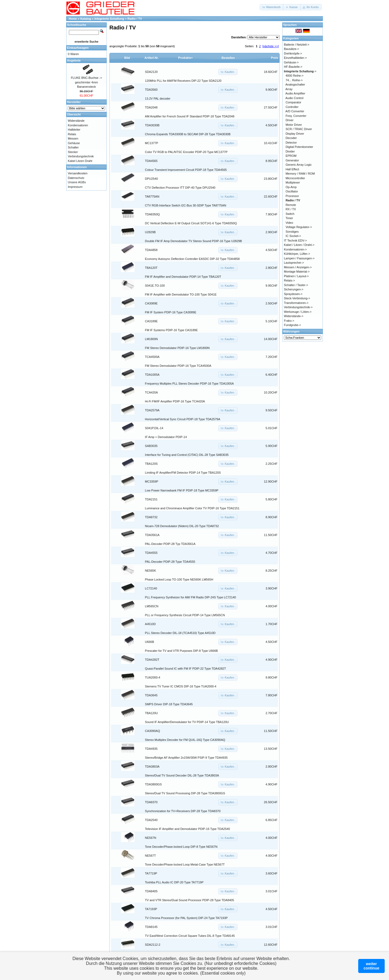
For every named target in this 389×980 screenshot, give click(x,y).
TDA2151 (151, 499)
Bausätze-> (291, 49)
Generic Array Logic (299, 165)
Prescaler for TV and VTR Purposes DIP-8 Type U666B (182, 651)
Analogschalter (295, 84)
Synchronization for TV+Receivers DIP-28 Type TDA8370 (183, 811)
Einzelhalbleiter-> (295, 58)
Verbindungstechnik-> (298, 307)
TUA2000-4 (153, 677)
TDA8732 (151, 517)
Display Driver (295, 134)
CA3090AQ (153, 731)
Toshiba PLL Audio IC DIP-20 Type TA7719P (174, 882)
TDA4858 (151, 250)
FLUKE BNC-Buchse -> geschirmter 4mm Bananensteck (86, 82)
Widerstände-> (294, 316)
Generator (292, 160)
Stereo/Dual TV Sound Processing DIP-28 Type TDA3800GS (185, 793)
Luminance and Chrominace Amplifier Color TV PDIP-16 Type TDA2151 (192, 508)
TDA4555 (151, 553)
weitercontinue (371, 966)
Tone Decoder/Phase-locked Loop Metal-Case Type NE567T (185, 864)
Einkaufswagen (78, 48)
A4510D (150, 624)
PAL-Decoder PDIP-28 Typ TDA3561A (170, 544)
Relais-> (289, 280)
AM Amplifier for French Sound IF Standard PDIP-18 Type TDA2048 (190, 116)
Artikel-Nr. (152, 58)
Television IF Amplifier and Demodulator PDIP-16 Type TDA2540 (187, 829)
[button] (272, 7)
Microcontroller (295, 178)
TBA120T (151, 268)
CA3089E (151, 303)
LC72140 (151, 588)
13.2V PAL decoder (158, 99)
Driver (289, 120)
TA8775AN (152, 196)
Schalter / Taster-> (296, 285)
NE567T (150, 856)
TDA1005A (152, 375)
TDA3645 (151, 695)
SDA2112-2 (153, 945)
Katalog (86, 19)
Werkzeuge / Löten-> (298, 312)
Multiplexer (293, 182)
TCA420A (152, 392)
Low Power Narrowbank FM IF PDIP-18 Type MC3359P (182, 490)
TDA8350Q (152, 214)
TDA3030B (152, 125)
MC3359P (152, 481)
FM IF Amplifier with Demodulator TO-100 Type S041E (181, 294)
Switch (290, 214)
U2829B (150, 232)
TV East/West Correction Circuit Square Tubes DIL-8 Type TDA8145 (190, 936)
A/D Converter (295, 111)
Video (289, 223)
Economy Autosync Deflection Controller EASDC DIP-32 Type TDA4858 (192, 259)
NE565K (151, 571)
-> (300, 71)
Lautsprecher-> (294, 263)
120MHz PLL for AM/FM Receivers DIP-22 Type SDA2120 (183, 81)
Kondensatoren (78, 125)
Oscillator (292, 191)
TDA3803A (152, 767)
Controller (292, 107)
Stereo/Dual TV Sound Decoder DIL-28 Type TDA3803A (182, 775)
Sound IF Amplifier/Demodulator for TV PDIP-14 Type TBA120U (187, 722)
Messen (73, 138)
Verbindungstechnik (81, 156)
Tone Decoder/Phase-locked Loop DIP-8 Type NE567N (181, 847)
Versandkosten (78, 173)
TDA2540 (151, 820)
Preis (275, 58)
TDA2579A (152, 410)
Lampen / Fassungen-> (299, 258)
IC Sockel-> (293, 236)
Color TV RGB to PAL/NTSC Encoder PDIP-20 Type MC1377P (186, 152)
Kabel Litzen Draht (80, 161)
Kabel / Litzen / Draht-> (299, 245)
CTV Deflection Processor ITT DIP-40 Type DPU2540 (180, 188)
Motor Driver (294, 125)
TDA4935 (151, 749)
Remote (291, 205)
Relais (72, 134)
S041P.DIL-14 (154, 428)
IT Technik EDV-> (295, 240)
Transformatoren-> (296, 303)
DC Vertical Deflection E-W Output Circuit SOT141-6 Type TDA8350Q (191, 223)
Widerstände (76, 121)
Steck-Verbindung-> (297, 298)
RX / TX (291, 209)
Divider (290, 151)
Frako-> (289, 321)
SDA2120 (151, 72)
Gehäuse (74, 143)
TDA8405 (151, 891)
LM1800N (152, 339)
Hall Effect (292, 169)
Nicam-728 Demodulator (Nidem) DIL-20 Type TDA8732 (182, 526)
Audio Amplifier (295, 93)
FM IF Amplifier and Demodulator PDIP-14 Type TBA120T (183, 277)
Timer (289, 218)
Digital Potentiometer (299, 147)
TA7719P (151, 873)
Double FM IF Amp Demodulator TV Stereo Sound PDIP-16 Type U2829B (194, 241)
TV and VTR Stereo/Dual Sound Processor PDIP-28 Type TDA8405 (190, 900)
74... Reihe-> (294, 80)
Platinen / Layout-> (296, 276)
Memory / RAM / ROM (300, 174)
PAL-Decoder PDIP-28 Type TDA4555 (170, 562)
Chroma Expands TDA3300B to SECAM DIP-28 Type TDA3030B (188, 134)
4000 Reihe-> (294, 76)
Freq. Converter (296, 116)
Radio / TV (135, 19)
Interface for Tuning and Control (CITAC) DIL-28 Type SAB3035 (187, 455)
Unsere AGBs (77, 182)
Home (73, 19)
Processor (292, 196)
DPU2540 (152, 179)
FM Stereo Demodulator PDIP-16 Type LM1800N (177, 348)
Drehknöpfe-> (293, 53)
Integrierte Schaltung (109, 19)
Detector (291, 143)
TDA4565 (151, 161)
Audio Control (295, 98)
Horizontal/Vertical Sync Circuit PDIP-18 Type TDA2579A (183, 419)
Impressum (75, 187)
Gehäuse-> (291, 62)
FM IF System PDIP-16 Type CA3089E (171, 312)
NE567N (151, 838)
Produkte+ (186, 58)
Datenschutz (76, 178)
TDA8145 (151, 927)
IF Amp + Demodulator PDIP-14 (166, 437)
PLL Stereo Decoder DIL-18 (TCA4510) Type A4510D (180, 633)
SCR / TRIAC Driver (299, 129)
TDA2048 (151, 107)
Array (289, 89)
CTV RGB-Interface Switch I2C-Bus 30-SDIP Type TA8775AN (186, 205)
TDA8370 (151, 802)
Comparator (293, 102)
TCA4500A (152, 357)
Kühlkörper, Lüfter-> (297, 254)
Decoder (291, 138)
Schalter (73, 147)
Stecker (73, 152)
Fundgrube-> (292, 325)
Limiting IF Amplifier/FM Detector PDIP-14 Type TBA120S (183, 473)
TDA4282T (152, 660)
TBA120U (152, 713)
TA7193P (151, 909)
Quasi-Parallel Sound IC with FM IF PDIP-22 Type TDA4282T (186, 669)
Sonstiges (292, 232)
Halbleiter (74, 130)
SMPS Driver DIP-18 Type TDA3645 (169, 704)
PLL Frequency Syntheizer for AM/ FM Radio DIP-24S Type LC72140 (191, 597)
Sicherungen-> (294, 289)
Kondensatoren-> (295, 249)
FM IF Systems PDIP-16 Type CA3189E (171, 330)
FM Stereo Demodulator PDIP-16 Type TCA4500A (178, 366)
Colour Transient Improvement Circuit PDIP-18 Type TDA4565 (186, 170)
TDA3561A (152, 535)
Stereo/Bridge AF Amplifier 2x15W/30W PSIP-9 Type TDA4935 (186, 758)
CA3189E (151, 321)
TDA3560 (151, 90)
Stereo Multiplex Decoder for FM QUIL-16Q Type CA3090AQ (185, 740)
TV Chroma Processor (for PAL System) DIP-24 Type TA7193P (186, 918)
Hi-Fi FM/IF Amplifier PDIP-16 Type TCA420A (175, 401)
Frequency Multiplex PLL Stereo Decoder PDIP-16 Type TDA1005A (190, 384)
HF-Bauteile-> (293, 67)
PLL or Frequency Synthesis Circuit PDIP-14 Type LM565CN (185, 615)
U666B (150, 642)
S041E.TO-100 (155, 286)
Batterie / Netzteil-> (297, 45)
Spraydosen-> (293, 294)
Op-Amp (291, 187)
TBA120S (151, 464)
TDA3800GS (153, 784)
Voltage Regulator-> (299, 227)
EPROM (291, 156)
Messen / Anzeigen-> (298, 267)
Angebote (74, 60)
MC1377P (152, 143)
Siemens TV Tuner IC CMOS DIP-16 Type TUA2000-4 (181, 686)
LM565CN (152, 606)
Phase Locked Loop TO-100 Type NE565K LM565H (179, 579)
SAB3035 (151, 446)
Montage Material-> (297, 272)
